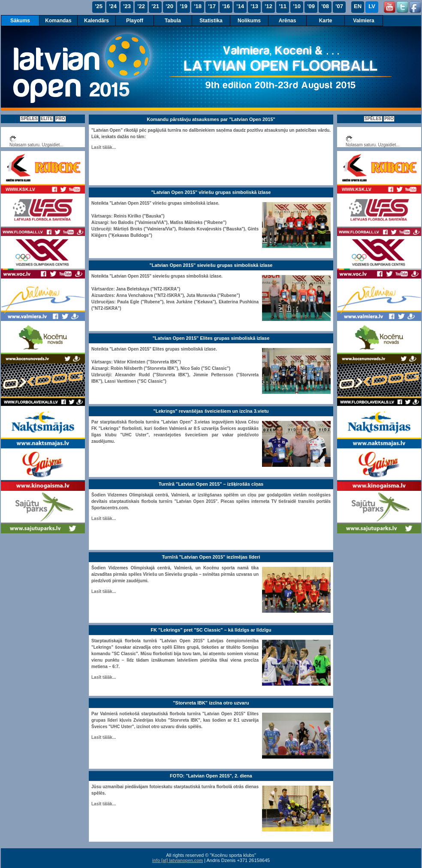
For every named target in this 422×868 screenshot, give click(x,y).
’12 (268, 6)
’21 (155, 6)
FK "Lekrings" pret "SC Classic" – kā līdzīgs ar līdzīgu (211, 630)
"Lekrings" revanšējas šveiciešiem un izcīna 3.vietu (211, 411)
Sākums (20, 21)
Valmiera (363, 21)
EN (358, 6)
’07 (339, 6)
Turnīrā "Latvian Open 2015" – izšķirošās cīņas (211, 484)
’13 (254, 6)
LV (372, 6)
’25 (99, 6)
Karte (326, 21)
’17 (212, 6)
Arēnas (288, 21)
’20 (169, 6)
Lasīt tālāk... (104, 147)
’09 (311, 6)
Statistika (211, 21)
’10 (297, 6)
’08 (325, 6)
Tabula (173, 21)
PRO (60, 119)
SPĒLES (29, 119)
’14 (240, 6)
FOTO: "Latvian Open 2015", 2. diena (211, 776)
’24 (113, 6)
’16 (226, 6)
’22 (141, 6)
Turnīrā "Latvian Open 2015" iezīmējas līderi (211, 557)
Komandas (58, 21)
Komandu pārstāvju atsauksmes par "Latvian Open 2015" (211, 119)
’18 (198, 6)
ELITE (47, 119)
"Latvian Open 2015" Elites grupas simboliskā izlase (211, 338)
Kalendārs (96, 21)
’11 (283, 6)
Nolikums (249, 21)
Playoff (135, 21)
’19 (184, 6)
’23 (127, 6)
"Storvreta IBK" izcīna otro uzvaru (211, 703)
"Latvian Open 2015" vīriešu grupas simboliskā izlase (211, 192)
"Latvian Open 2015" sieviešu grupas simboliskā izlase (211, 265)
